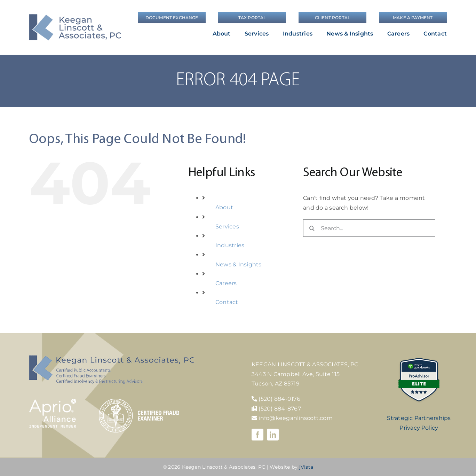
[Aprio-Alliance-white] (53, 401)
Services (227, 227)
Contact (227, 302)
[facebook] (257, 435)
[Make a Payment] (413, 18)
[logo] (75, 17)
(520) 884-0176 (279, 399)
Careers (226, 283)
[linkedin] (273, 435)
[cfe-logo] (139, 401)
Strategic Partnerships (419, 418)
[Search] (312, 228)
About (224, 207)
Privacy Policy (419, 428)
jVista (306, 467)
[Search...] (369, 228)
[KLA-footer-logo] (112, 358)
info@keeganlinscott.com (292, 418)
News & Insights (239, 264)
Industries (230, 245)
